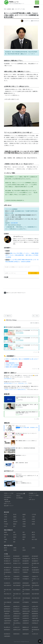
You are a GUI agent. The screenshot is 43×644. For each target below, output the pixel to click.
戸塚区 (6, 539)
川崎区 (15, 548)
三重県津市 (7, 614)
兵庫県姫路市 (7, 618)
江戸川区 (34, 514)
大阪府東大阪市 (35, 621)
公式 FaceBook (21, 494)
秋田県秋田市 (35, 602)
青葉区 (6, 532)
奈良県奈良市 (26, 618)
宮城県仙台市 (26, 607)
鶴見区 (33, 537)
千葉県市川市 (16, 572)
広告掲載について (33, 493)
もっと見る (37, 419)
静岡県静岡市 (35, 614)
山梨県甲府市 (26, 616)
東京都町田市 (16, 570)
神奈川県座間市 (35, 590)
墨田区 (6, 522)
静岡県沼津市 (7, 616)
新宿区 (24, 519)
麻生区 (6, 548)
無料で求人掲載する (35, 323)
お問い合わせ (32, 499)
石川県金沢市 (16, 609)
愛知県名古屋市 (26, 611)
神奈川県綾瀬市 (17, 585)
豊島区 (15, 524)
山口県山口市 (16, 627)
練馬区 (33, 524)
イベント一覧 (36, 352)
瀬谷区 (15, 537)
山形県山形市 (35, 607)
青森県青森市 (7, 607)
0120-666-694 (14, 223)
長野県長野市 (26, 614)
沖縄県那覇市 (7, 636)
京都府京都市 (16, 618)
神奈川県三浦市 (17, 598)
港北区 (33, 535)
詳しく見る (36, 316)
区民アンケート (8, 504)
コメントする (34, 273)
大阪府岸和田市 (8, 621)
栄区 (5, 537)
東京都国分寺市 (26, 559)
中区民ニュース (14, 2)
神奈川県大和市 (35, 598)
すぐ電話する (8, 316)
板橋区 (24, 514)
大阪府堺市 (16, 621)
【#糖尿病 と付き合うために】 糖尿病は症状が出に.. (16, 389)
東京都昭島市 (7, 556)
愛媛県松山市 (26, 627)
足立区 (6, 514)
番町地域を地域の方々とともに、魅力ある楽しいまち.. (16, 383)
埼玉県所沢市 (7, 583)
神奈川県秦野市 (26, 594)
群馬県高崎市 (26, 583)
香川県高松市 (35, 627)
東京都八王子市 (17, 563)
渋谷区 (15, 519)
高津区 (33, 548)
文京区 (6, 526)
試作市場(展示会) (8, 379)
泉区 (24, 532)
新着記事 (6, 499)
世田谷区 (15, 522)
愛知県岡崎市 (7, 611)
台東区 (24, 522)
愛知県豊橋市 (16, 611)
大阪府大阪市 (35, 618)
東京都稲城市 (16, 556)
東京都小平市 (35, 559)
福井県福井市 (7, 609)
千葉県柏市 (25, 572)
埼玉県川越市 (16, 579)
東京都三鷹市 (26, 570)
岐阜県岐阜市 (35, 611)
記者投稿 (9, 9)
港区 (14, 526)
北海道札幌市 (16, 602)
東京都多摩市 (26, 561)
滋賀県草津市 (7, 623)
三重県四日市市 (17, 614)
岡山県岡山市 (7, 627)
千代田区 (6, 524)
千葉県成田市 (16, 576)
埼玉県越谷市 (26, 579)
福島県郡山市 (16, 607)
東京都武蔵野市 (35, 570)
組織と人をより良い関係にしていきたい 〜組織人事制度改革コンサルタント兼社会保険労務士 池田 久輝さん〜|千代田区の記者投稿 (22, 255)
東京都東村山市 (8, 567)
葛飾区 (15, 517)
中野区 (24, 524)
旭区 (14, 532)
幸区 (24, 548)
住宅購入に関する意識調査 (14, 365)
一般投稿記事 (7, 502)
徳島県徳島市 (7, 630)
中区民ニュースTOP (9, 493)
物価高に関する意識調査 (13, 367)
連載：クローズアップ (17, 9)
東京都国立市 (7, 559)
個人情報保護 (19, 498)
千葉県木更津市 (35, 572)
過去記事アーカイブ (9, 506)
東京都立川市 (16, 561)
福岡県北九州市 (17, 630)
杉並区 (33, 519)
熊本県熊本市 (7, 634)
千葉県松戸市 (35, 576)
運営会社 (18, 496)
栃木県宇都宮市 (17, 583)
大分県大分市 (35, 634)
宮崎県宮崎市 (16, 634)
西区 (24, 539)
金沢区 (15, 535)
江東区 (33, 517)
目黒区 (24, 526)
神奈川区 (6, 535)
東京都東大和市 (17, 567)
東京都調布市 (35, 561)
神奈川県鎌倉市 (17, 590)
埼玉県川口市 (7, 579)
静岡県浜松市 (16, 616)
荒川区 (15, 514)
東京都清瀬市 (35, 556)
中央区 (33, 522)
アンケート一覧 (36, 369)
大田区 (6, 517)
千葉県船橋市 (26, 576)
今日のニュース (8, 495)
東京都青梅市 (26, 556)
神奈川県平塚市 (35, 594)
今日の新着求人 (8, 497)
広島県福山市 (35, 623)
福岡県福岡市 (26, 630)
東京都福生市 (7, 570)
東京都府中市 (35, 567)
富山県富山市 (35, 609)
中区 (5, 9)
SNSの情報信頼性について (14, 363)
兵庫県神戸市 (35, 616)
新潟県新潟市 (26, 609)
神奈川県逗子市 (8, 594)
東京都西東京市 (8, 563)
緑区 (5, 542)
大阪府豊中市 (26, 621)
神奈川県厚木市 (8, 585)
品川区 (6, 519)
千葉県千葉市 (7, 576)
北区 (24, 517)
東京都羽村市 (26, 563)
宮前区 (24, 550)
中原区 (15, 550)
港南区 (24, 535)
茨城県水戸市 (35, 583)
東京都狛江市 (7, 561)
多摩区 (6, 550)
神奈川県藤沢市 (8, 598)
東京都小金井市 (17, 559)
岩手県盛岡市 (26, 602)
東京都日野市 (26, 567)
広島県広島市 (26, 623)
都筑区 (24, 537)
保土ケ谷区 (34, 539)
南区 (14, 542)
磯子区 (33, 532)
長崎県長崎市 (26, 634)
